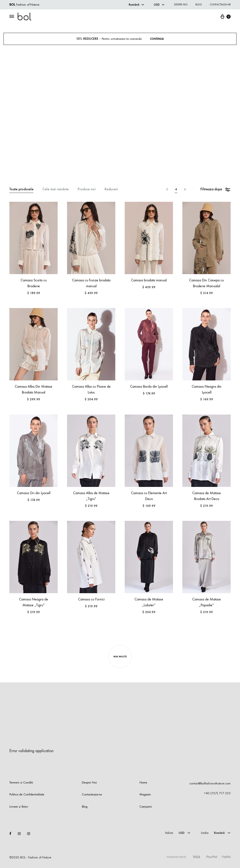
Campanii (146, 807)
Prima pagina (99, 161)
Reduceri (111, 189)
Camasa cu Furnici (91, 599)
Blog (199, 5)
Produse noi (87, 189)
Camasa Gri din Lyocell (34, 493)
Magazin (114, 161)
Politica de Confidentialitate (27, 794)
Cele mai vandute (56, 189)
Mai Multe (120, 657)
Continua (157, 39)
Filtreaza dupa (216, 189)
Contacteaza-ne (220, 5)
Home (143, 782)
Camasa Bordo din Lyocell (149, 386)
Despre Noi (89, 782)
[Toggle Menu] (12, 17)
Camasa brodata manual (149, 280)
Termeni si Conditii (21, 782)
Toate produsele (21, 189)
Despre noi (181, 5)
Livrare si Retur (19, 807)
